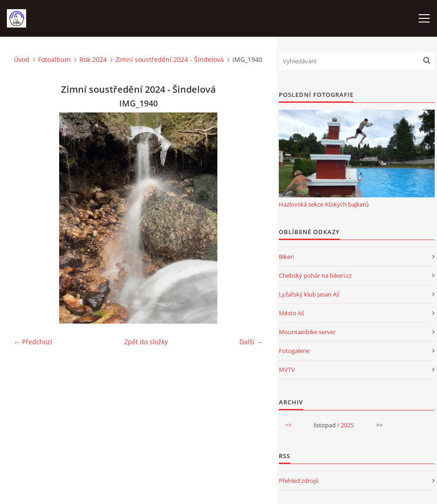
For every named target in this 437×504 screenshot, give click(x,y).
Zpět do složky (146, 342)
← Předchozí (33, 342)
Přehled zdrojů (299, 481)
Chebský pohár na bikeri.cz (315, 275)
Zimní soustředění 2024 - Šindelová (170, 59)
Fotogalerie (294, 351)
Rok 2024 (93, 59)
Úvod (22, 59)
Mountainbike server (307, 332)
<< (288, 425)
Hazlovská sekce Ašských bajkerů (324, 204)
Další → (251, 342)
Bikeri (286, 257)
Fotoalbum (54, 59)
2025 (347, 425)
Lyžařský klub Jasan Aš (309, 294)
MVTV (287, 370)
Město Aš (291, 313)
